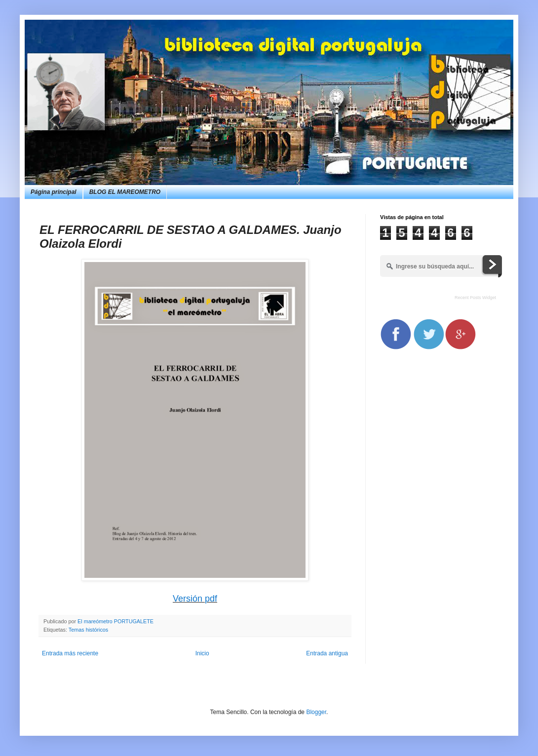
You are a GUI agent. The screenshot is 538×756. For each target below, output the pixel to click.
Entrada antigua (327, 653)
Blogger (316, 712)
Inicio (202, 653)
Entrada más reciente (70, 653)
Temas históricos (88, 630)
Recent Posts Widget (475, 298)
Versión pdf (195, 599)
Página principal (54, 192)
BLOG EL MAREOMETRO (125, 192)
